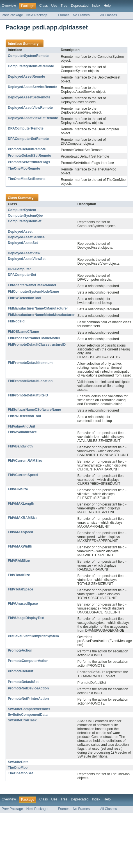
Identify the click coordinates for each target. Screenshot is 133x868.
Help (107, 6)
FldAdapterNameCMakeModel (32, 285)
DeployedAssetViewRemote (30, 108)
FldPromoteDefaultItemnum (30, 363)
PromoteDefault (21, 671)
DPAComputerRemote (26, 128)
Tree (64, 6)
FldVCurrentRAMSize (25, 461)
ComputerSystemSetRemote (31, 66)
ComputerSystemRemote (28, 56)
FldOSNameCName (23, 332)
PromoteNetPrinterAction (28, 699)
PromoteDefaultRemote (27, 149)
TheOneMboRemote (24, 168)
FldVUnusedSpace (23, 604)
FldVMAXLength (21, 504)
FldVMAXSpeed (20, 532)
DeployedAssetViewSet (27, 259)
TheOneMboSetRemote (27, 179)
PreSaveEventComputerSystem (33, 636)
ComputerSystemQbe (25, 216)
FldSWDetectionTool (24, 416)
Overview (9, 6)
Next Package (37, 15)
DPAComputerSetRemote (28, 139)
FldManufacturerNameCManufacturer (38, 308)
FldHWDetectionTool (25, 298)
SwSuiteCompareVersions (29, 709)
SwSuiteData (18, 762)
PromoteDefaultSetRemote (29, 156)
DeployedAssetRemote (26, 77)
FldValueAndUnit (21, 426)
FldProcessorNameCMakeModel (34, 338)
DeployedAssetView (24, 253)
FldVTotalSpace (20, 589)
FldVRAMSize (19, 561)
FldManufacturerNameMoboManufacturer (41, 315)
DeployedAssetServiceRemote (33, 87)
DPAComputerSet (22, 275)
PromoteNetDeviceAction (28, 689)
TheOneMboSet (20, 774)
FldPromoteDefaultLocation (30, 381)
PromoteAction (20, 650)
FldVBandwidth (20, 446)
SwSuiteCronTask (22, 721)
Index (96, 6)
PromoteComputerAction (28, 661)
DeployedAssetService (26, 237)
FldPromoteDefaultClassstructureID (37, 345)
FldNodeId (16, 321)
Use (54, 6)
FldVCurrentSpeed (23, 475)
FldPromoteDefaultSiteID (28, 395)
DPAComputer (19, 269)
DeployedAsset (20, 232)
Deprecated (80, 6)
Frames (64, 15)
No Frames (81, 15)
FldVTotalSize (19, 575)
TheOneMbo (18, 768)
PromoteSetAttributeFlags (29, 162)
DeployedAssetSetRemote (29, 97)
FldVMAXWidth (20, 546)
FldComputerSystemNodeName (33, 292)
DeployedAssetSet (23, 243)
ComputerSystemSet (25, 221)
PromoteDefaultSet (23, 682)
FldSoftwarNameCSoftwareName (34, 410)
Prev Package (12, 15)
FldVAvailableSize (22, 432)
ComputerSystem (22, 210)
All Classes (109, 15)
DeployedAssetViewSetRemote (33, 118)
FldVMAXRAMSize (23, 518)
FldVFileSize (18, 489)
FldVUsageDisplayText (26, 618)
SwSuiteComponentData (28, 715)
